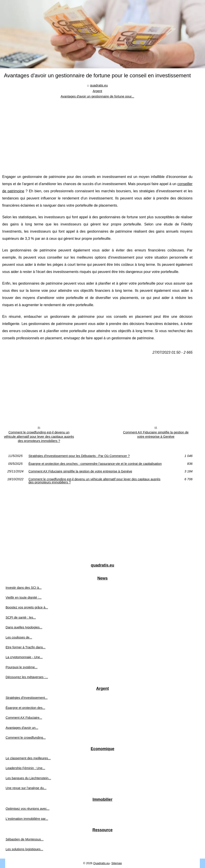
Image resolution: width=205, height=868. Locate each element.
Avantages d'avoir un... (22, 728)
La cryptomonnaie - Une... (24, 657)
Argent (97, 91)
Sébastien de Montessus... (25, 839)
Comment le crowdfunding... (26, 738)
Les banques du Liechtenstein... (28, 778)
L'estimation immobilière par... (27, 819)
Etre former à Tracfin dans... (26, 647)
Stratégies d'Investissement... (27, 698)
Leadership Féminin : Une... (25, 768)
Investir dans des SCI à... (24, 588)
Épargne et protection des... (25, 708)
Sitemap (117, 863)
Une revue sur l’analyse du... (26, 788)
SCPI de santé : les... (21, 617)
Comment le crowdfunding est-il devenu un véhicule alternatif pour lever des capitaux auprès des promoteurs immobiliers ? (39, 436)
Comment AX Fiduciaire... (24, 718)
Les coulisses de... (19, 637)
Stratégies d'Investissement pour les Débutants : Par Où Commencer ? (79, 456)
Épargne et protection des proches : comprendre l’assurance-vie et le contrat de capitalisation (95, 464)
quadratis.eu (99, 85)
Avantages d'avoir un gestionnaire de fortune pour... (97, 96)
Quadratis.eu (101, 863)
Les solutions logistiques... (24, 849)
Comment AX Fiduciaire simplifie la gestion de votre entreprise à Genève (156, 434)
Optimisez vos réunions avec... (28, 809)
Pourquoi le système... (21, 667)
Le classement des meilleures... (28, 758)
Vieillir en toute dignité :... (24, 597)
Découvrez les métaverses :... (27, 677)
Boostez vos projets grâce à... (27, 607)
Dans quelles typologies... (24, 627)
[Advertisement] (97, 133)
